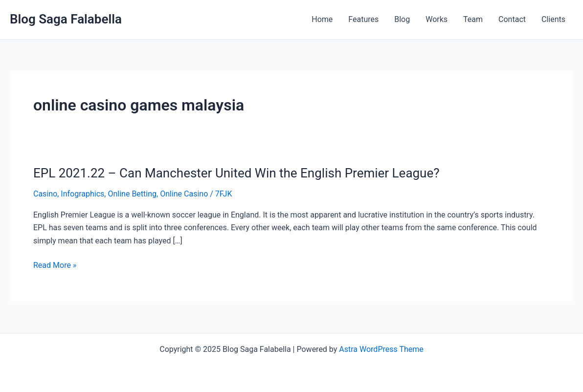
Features (363, 19)
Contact (512, 19)
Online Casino (184, 194)
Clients (553, 19)
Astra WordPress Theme (381, 349)
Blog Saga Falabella (66, 19)
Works (437, 19)
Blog (402, 19)
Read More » (55, 265)
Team (473, 19)
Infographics (82, 194)
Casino (45, 194)
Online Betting (132, 194)
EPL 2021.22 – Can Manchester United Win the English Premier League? (236, 173)
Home (322, 19)
